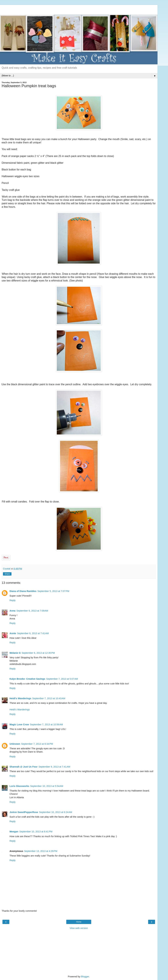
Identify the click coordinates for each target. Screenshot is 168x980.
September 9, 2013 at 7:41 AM (54, 767)
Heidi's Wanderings (20, 698)
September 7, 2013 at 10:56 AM (46, 724)
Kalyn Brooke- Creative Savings (27, 679)
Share (7, 574)
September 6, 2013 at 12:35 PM (38, 653)
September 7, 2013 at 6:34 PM (37, 744)
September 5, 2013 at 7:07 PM (53, 591)
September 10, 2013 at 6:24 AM (56, 812)
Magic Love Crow (19, 724)
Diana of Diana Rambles (23, 591)
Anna (12, 611)
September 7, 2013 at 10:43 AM (49, 698)
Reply (13, 600)
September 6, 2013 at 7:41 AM (33, 633)
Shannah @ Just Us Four (24, 767)
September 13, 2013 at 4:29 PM (41, 851)
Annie (13, 633)
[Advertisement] (79, 9)
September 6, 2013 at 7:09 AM (32, 611)
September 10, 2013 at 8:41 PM (36, 832)
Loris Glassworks (19, 786)
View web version (79, 928)
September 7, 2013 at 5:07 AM (62, 679)
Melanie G (15, 653)
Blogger (85, 977)
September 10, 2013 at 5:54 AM (47, 786)
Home (79, 922)
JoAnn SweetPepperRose (24, 812)
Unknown (15, 744)
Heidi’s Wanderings (20, 710)
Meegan (14, 832)
